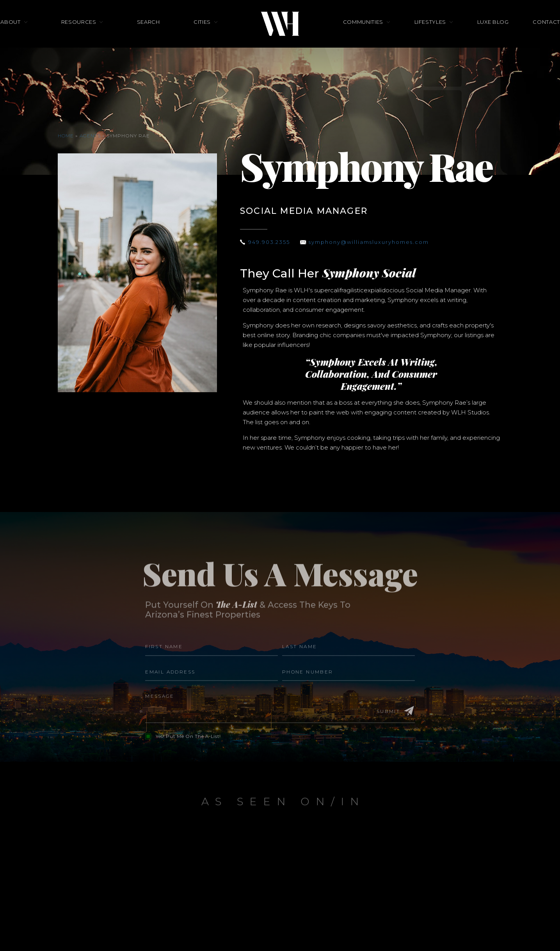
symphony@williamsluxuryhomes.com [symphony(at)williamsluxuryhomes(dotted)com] (375, 242)
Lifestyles (419, 38)
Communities (363, 38)
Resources (102, 38)
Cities (202, 38)
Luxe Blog (470, 38)
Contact (512, 38)
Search (160, 38)
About (45, 38)
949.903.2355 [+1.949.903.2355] (271, 242)
